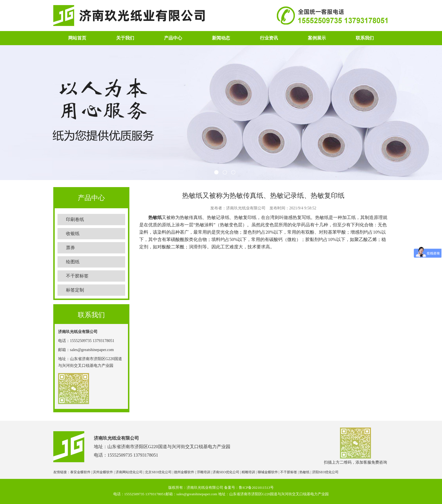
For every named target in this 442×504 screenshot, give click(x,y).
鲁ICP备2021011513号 (256, 487)
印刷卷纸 (75, 219)
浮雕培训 (204, 472)
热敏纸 (155, 217)
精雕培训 (248, 472)
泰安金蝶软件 (80, 472)
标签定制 (75, 290)
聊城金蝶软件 (268, 472)
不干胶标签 (77, 276)
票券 (70, 248)
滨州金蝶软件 (103, 472)
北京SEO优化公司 (158, 472)
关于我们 (125, 38)
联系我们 (365, 38)
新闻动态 (221, 38)
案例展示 (317, 38)
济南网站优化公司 (129, 472)
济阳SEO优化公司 (325, 472)
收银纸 (73, 234)
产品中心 (173, 38)
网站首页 (77, 38)
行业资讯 (269, 38)
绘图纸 (73, 262)
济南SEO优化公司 (226, 472)
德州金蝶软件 (184, 472)
